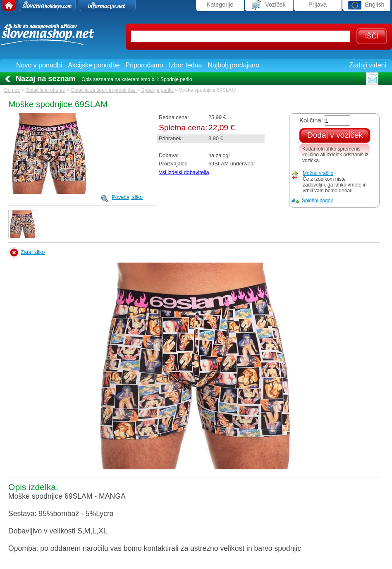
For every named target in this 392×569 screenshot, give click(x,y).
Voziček (269, 5)
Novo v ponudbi (39, 65)
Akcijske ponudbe (94, 65)
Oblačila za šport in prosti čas (104, 90)
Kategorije (220, 5)
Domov (12, 90)
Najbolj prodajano (233, 65)
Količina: (311, 120)
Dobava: (169, 155)
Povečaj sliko (127, 197)
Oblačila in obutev (45, 90)
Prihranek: (171, 138)
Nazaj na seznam (46, 79)
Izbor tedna (185, 65)
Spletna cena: (183, 128)
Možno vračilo (318, 173)
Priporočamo (145, 65)
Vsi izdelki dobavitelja (184, 172)
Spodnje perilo (158, 90)
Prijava (318, 5)
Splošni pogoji (317, 201)
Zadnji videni (368, 65)
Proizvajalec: (174, 164)
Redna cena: (174, 117)
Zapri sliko (33, 252)
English (366, 5)
